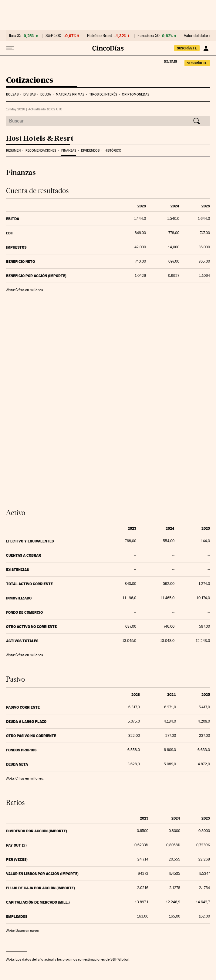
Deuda (46, 94)
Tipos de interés (103, 94)
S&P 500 (53, 36)
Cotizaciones (30, 81)
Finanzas (69, 151)
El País (170, 61)
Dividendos (90, 151)
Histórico (113, 151)
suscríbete (187, 48)
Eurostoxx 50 (148, 36)
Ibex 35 (15, 36)
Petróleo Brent (100, 36)
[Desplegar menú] (10, 48)
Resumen (13, 151)
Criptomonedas (135, 94)
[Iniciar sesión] (206, 48)
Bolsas (12, 94)
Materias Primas (70, 94)
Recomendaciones (41, 151)
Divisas (29, 94)
